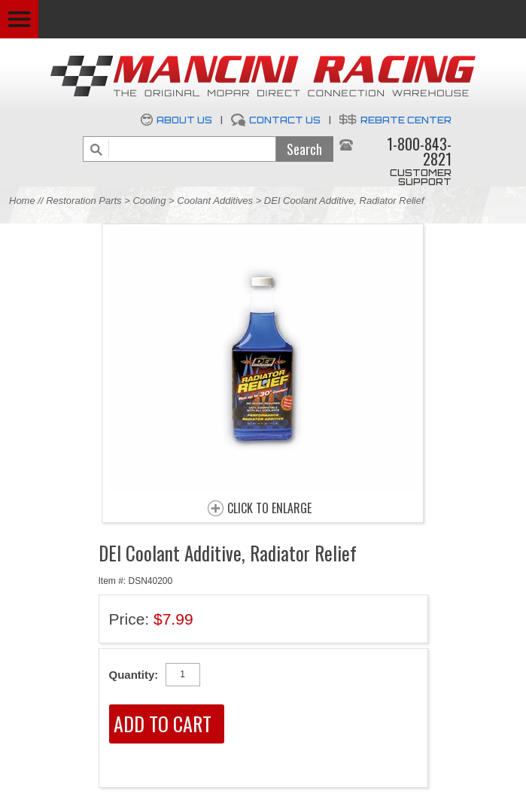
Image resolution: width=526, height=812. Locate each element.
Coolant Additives (215, 201)
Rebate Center (406, 120)
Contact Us (285, 120)
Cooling (149, 201)
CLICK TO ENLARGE (269, 509)
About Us (184, 120)
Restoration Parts (84, 201)
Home (22, 201)
